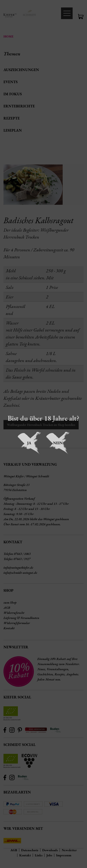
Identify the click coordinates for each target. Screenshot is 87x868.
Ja (29, 443)
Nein (58, 443)
